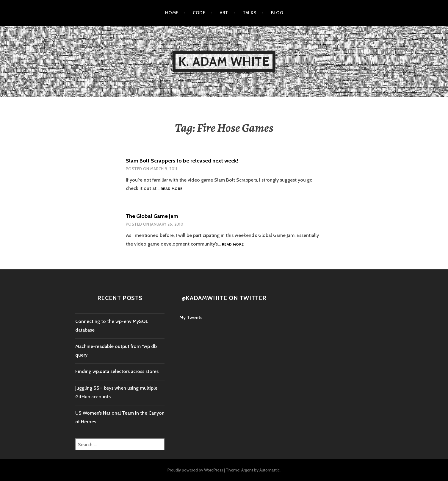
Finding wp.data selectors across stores (117, 371)
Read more (171, 189)
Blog (277, 13)
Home (172, 13)
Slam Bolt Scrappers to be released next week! (182, 161)
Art (224, 13)
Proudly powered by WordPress (195, 470)
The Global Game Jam (152, 216)
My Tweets (191, 317)
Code (199, 13)
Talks (249, 13)
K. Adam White (224, 61)
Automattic (270, 470)
